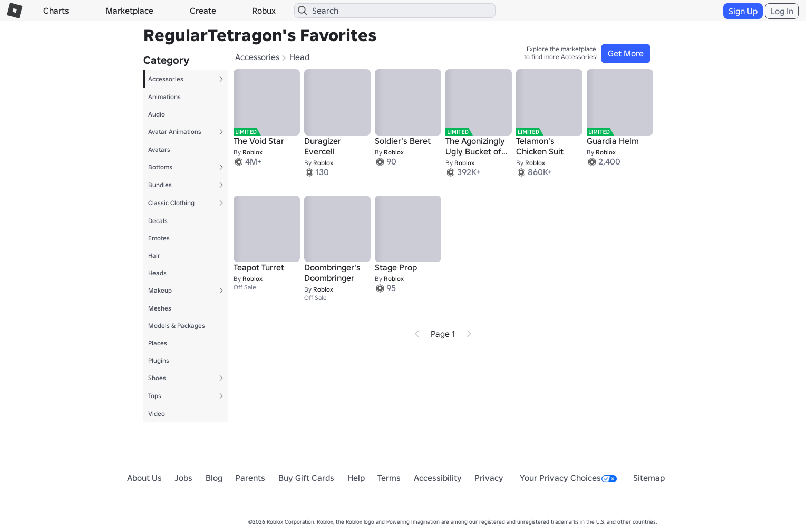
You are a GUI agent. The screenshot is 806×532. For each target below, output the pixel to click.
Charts (56, 11)
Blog (214, 478)
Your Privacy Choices (568, 478)
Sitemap (649, 478)
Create (203, 11)
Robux (264, 11)
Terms (389, 478)
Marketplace (129, 11)
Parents (250, 478)
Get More (626, 53)
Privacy (489, 478)
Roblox (253, 152)
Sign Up (743, 11)
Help (356, 478)
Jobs (183, 478)
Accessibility (438, 478)
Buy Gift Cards (306, 478)
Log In (782, 11)
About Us (144, 478)
